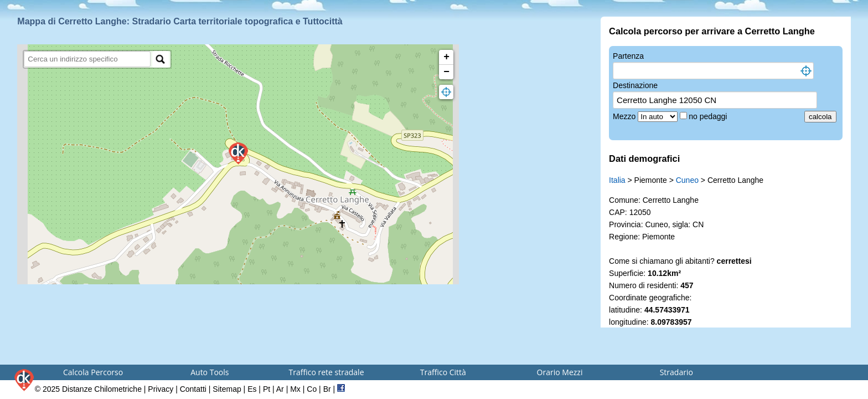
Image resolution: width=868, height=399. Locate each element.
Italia (617, 180)
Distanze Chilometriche (102, 389)
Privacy (161, 389)
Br (327, 389)
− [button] (446, 72)
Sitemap (227, 389)
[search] (87, 59)
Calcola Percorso (93, 372)
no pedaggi (709, 116)
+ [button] (446, 57)
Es (252, 389)
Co (312, 389)
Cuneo (687, 180)
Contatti (193, 389)
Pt (267, 389)
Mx (295, 389)
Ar (280, 389)
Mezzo (625, 116)
